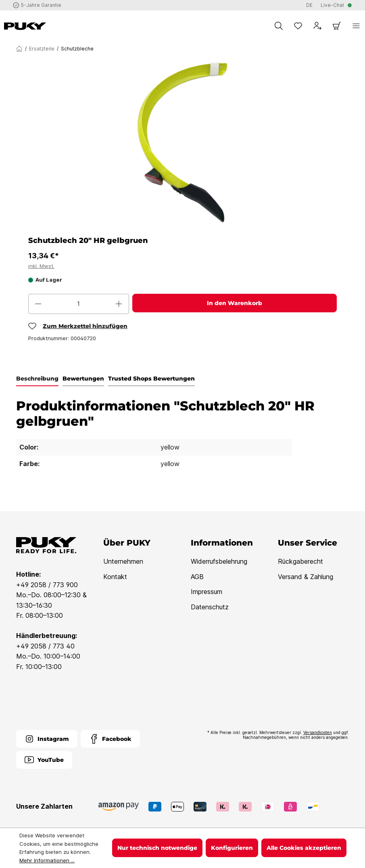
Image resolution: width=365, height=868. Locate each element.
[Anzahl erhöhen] (119, 304)
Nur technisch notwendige (157, 848)
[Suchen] (279, 26)
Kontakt (115, 577)
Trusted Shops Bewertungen (151, 379)
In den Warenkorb (235, 303)
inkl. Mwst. (41, 266)
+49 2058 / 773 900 (47, 585)
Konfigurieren (232, 848)
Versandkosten (318, 732)
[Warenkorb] (337, 26)
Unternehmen (123, 561)
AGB (197, 577)
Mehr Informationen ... (47, 860)
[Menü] (356, 26)
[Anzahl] (79, 304)
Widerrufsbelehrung (219, 561)
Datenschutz (210, 607)
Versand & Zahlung (306, 577)
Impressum (206, 592)
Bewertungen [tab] (83, 379)
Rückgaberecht (300, 561)
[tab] (37, 379)
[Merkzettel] (298, 26)
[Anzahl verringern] (38, 304)
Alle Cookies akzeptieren (304, 848)
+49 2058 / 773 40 (45, 646)
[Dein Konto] (317, 26)
